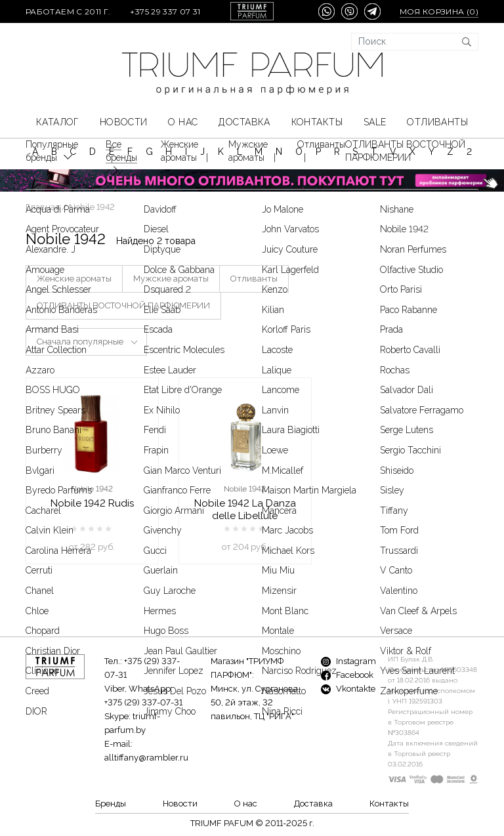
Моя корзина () (439, 11)
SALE (375, 122)
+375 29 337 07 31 (165, 11)
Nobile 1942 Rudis (92, 503)
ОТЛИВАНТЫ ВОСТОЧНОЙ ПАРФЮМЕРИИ (123, 305)
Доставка (244, 122)
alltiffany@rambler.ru (146, 758)
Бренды (111, 804)
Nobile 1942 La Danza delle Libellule (245, 510)
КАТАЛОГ (57, 122)
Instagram (348, 661)
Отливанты (437, 122)
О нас (183, 122)
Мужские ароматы (171, 279)
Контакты (317, 122)
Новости (124, 122)
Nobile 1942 (92, 489)
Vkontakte (348, 689)
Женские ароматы (74, 279)
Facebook (347, 675)
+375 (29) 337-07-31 (143, 702)
